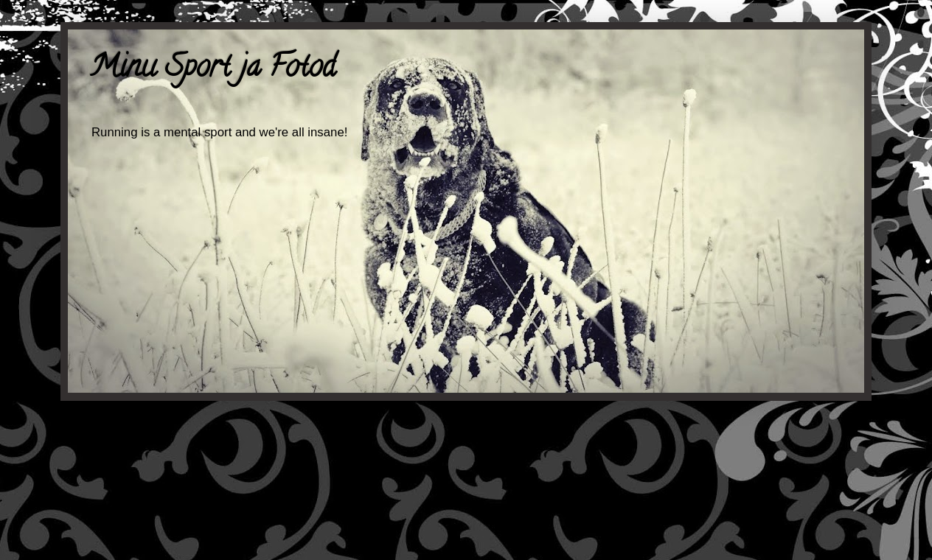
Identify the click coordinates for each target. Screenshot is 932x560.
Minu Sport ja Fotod (213, 70)
